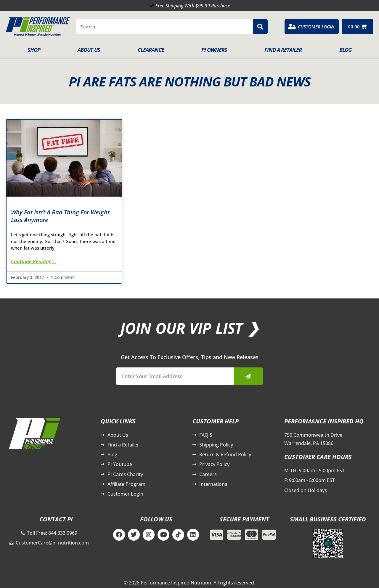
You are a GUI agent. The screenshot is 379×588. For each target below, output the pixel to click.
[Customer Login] (292, 27)
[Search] (260, 27)
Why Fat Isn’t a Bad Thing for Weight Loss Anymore (60, 216)
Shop (34, 50)
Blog (345, 50)
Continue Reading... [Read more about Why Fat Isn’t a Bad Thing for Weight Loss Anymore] (33, 261)
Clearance (151, 50)
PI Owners (214, 50)
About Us (89, 50)
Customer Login (316, 27)
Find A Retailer (283, 50)
